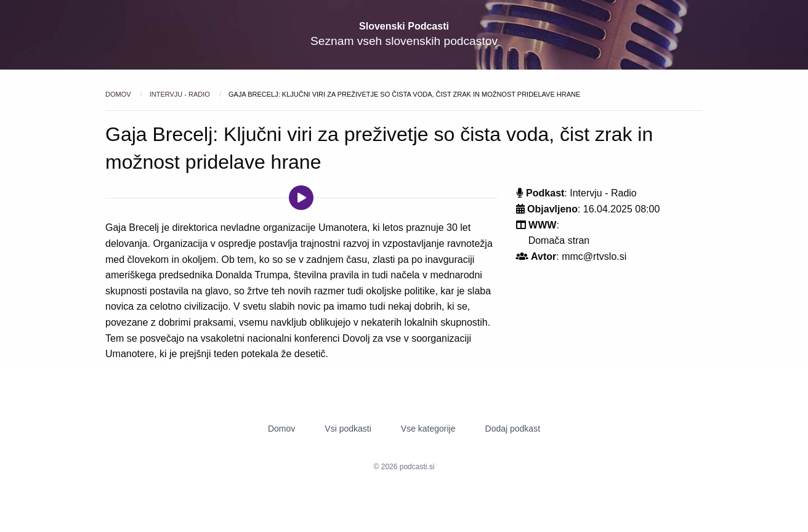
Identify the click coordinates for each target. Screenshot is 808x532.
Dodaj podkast (513, 429)
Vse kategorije (428, 429)
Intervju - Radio (181, 94)
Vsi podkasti (348, 429)
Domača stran (559, 240)
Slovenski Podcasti (404, 26)
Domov (119, 94)
